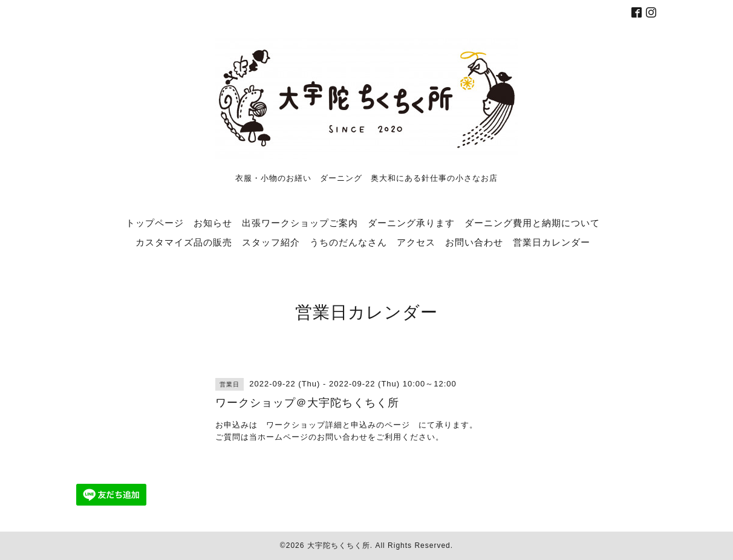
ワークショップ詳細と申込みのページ (338, 425)
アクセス (416, 242)
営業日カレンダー (552, 242)
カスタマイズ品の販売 (184, 242)
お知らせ (213, 223)
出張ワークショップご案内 (300, 223)
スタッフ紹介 (271, 242)
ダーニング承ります (411, 223)
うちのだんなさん (348, 242)
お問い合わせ (474, 242)
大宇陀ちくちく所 (339, 545)
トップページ (155, 223)
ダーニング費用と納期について (532, 223)
